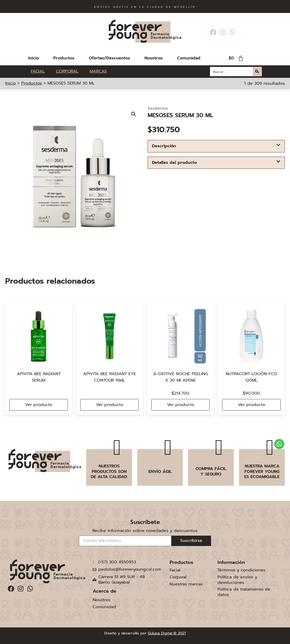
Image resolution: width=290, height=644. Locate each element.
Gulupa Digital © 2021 (167, 633)
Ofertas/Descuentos (109, 58)
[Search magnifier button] (257, 72)
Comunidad (189, 58)
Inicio (34, 58)
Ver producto (39, 405)
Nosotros (154, 58)
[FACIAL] (41, 71)
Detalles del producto (174, 163)
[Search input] (232, 72)
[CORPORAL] (70, 71)
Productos (64, 58)
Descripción (164, 146)
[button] (134, 114)
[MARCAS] (98, 71)
